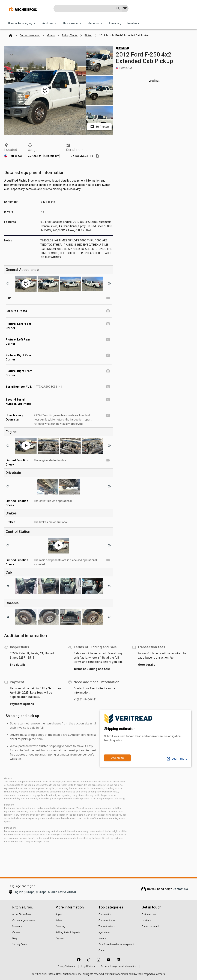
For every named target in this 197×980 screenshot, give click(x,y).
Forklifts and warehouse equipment (116, 944)
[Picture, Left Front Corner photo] (108, 324)
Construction (105, 914)
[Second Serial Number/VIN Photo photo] (108, 400)
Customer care (149, 914)
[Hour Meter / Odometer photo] (108, 415)
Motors (102, 938)
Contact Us (180, 889)
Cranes (102, 950)
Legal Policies (88, 966)
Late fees (36, 692)
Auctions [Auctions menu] (50, 23)
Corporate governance (23, 920)
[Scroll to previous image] (8, 283)
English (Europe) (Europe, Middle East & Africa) (45, 892)
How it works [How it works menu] (73, 23)
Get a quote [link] (117, 758)
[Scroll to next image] (109, 283)
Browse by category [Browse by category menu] (23, 23)
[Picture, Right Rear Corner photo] (108, 355)
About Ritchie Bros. (22, 914)
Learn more (177, 759)
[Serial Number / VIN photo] (108, 387)
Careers (16, 932)
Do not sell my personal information (119, 966)
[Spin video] (108, 298)
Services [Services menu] (96, 23)
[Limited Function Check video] (108, 460)
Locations (133, 23)
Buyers (59, 914)
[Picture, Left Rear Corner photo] (108, 340)
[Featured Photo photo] (108, 311)
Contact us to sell (150, 926)
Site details (18, 665)
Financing (115, 23)
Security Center (20, 944)
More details (146, 665)
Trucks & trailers (107, 926)
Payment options (22, 704)
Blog (15, 938)
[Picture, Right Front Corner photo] (108, 371)
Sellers (59, 920)
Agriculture (104, 932)
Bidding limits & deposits (68, 932)
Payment (60, 938)
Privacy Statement (67, 966)
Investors (17, 926)
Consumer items (107, 920)
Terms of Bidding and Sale (92, 669)
